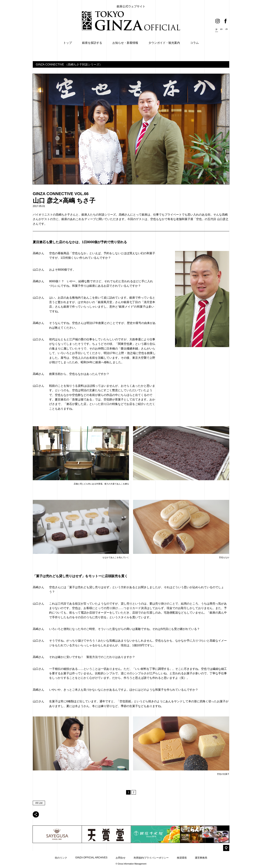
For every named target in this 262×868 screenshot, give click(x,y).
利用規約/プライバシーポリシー (151, 858)
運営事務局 (201, 858)
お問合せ (121, 858)
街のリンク (61, 858)
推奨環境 (182, 858)
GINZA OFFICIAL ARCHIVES (91, 858)
